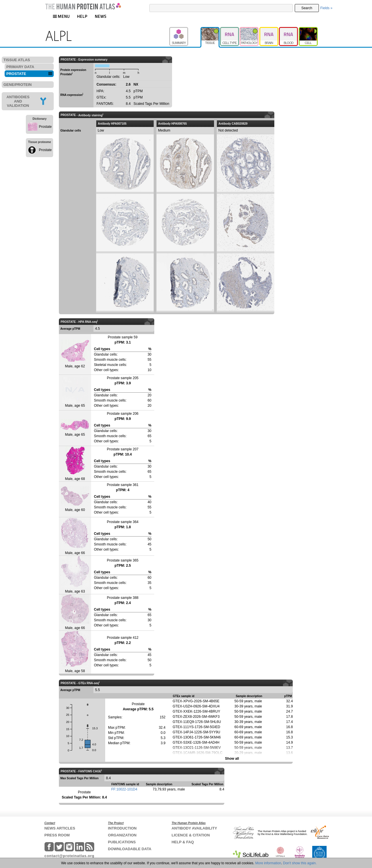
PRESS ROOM (57, 835)
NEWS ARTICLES (60, 828)
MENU (61, 16)
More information (268, 863)
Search (307, 8)
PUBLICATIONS (122, 842)
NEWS (101, 16)
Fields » (326, 8)
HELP (82, 16)
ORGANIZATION (122, 835)
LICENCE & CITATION (191, 835)
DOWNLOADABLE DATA (130, 849)
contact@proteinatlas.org (70, 856)
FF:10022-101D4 (124, 789)
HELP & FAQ (183, 842)
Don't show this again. (300, 863)
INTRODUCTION (122, 828)
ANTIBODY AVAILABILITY (194, 828)
